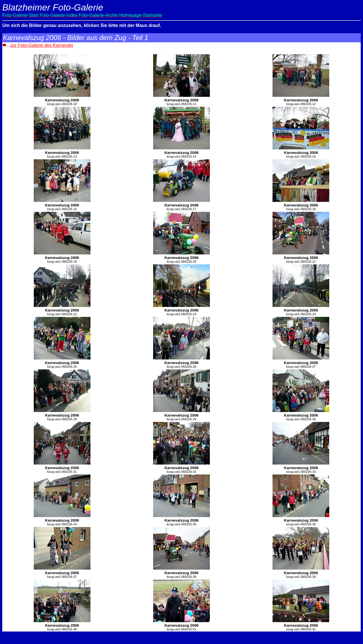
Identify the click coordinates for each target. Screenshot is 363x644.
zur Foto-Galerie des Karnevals (42, 45)
